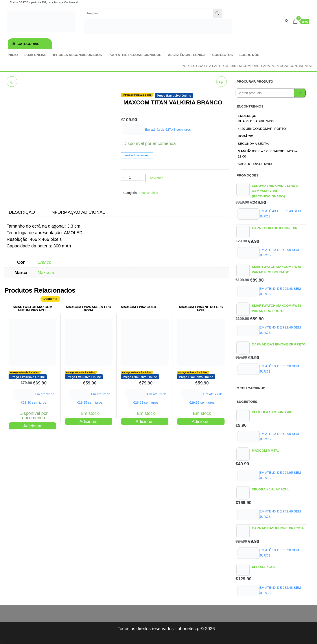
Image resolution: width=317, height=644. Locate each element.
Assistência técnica (187, 55)
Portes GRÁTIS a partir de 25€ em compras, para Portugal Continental (247, 66)
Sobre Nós (249, 55)
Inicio (13, 55)
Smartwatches (148, 193)
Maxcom (46, 273)
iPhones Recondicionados (77, 55)
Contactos (223, 55)
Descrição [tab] (22, 212)
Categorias (29, 44)
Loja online (35, 55)
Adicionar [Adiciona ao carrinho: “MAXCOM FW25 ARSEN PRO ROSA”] (89, 421)
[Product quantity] (132, 177)
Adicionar (156, 178)
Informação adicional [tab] (78, 212)
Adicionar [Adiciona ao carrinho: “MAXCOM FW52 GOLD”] (145, 421)
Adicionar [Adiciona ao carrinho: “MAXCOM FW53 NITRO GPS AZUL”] (201, 421)
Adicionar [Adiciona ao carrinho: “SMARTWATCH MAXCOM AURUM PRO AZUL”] (32, 426)
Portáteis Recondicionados (135, 55)
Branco (44, 262)
